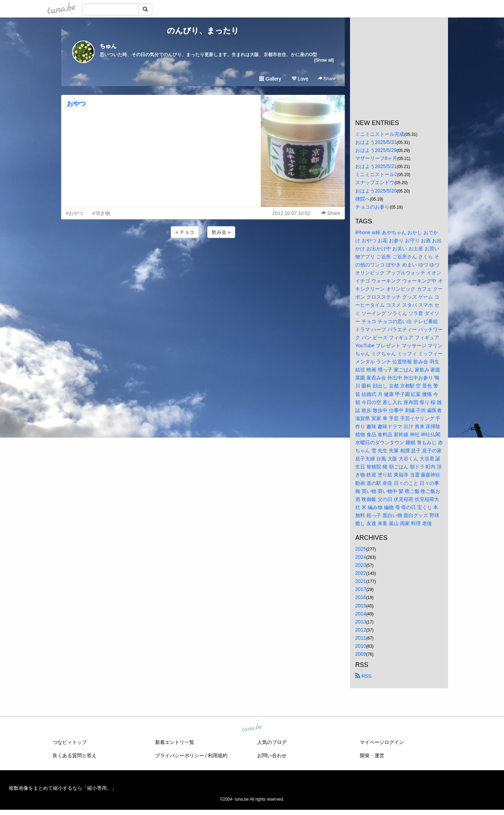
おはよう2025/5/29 (376, 150)
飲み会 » (221, 232)
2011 (361, 638)
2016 (361, 597)
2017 (361, 589)
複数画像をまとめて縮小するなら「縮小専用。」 (63, 788)
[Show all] (324, 60)
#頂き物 (101, 213)
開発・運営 (372, 755)
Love (300, 79)
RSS (363, 676)
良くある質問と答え (75, 755)
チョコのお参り (372, 207)
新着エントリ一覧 (175, 742)
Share (327, 79)
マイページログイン (382, 742)
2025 (361, 549)
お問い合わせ (272, 755)
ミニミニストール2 (376, 174)
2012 (361, 630)
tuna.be (252, 728)
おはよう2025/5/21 (376, 166)
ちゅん (108, 46)
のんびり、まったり (203, 31)
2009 (361, 654)
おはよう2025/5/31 (376, 142)
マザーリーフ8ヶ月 (376, 158)
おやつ (76, 104)
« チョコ (185, 232)
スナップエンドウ (375, 182)
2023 (361, 565)
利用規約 (218, 755)
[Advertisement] (203, 258)
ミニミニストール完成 (380, 134)
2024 (361, 557)
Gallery (270, 79)
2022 (361, 573)
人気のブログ (272, 742)
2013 (361, 622)
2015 (361, 606)
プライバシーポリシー (180, 755)
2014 (361, 614)
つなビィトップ (70, 742)
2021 (361, 581)
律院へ (363, 199)
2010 (361, 646)
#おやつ (75, 213)
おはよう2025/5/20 (376, 191)
